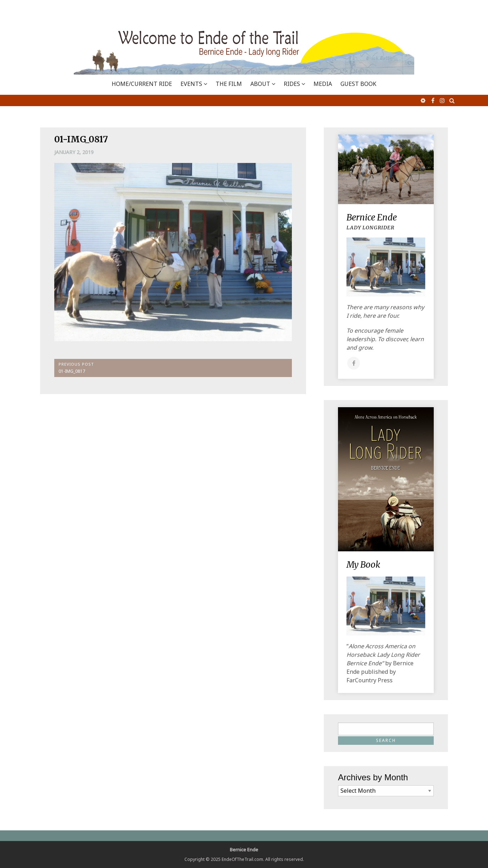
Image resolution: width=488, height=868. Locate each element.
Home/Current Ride (142, 84)
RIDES (292, 84)
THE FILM (229, 84)
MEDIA (323, 84)
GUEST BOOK (358, 84)
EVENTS (191, 84)
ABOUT (260, 84)
